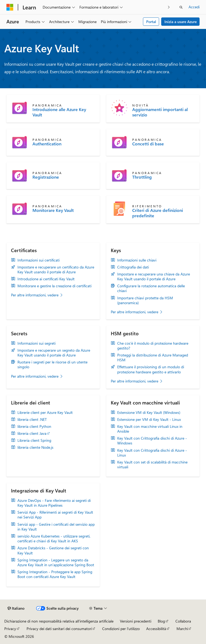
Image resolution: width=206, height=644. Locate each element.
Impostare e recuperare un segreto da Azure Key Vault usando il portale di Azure (54, 353)
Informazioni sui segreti (36, 343)
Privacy (10, 629)
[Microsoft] (10, 7)
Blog (161, 621)
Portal (151, 22)
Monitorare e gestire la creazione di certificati (54, 286)
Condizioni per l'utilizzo (121, 629)
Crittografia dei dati (133, 267)
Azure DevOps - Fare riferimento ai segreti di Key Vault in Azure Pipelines (54, 503)
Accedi (194, 7)
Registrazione (46, 177)
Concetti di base (148, 144)
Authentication (47, 144)
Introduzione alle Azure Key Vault (59, 112)
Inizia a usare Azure (181, 22)
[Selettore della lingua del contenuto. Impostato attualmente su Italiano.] (16, 608)
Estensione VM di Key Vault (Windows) (149, 413)
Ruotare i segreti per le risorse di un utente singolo (52, 365)
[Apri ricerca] (181, 7)
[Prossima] (169, 7)
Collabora (183, 621)
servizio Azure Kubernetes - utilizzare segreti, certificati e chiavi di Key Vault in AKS (54, 539)
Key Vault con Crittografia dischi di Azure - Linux (152, 453)
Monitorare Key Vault (53, 210)
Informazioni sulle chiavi (137, 260)
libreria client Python (34, 426)
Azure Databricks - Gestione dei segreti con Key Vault (53, 550)
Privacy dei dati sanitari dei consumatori (59, 629)
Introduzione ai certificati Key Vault (46, 279)
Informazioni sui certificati (38, 260)
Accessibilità (156, 629)
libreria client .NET (32, 419)
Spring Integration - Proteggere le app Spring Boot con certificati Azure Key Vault (55, 574)
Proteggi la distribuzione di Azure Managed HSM (153, 358)
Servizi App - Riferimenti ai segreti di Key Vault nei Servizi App (55, 515)
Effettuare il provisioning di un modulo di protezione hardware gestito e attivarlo (151, 369)
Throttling (142, 177)
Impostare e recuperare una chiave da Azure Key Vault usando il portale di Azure (154, 277)
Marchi (182, 629)
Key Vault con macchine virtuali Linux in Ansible (150, 429)
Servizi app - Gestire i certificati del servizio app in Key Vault (56, 527)
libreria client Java (32, 433)
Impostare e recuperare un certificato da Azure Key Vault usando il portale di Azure (56, 270)
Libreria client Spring (34, 440)
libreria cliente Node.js (35, 447)
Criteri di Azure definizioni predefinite (158, 213)
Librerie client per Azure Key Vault (45, 413)
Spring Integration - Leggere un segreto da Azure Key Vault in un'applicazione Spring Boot (56, 562)
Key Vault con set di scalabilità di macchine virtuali (152, 465)
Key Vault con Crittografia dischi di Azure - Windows (152, 441)
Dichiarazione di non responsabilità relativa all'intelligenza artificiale (59, 621)
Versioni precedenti (136, 621)
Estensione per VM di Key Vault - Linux (149, 419)
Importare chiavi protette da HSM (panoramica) (145, 300)
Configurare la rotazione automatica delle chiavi (151, 288)
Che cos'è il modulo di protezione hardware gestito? (153, 346)
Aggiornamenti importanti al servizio (160, 112)
